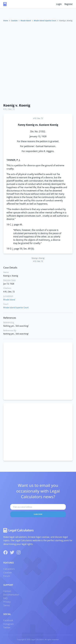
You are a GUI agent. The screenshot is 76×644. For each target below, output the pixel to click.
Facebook (8, 620)
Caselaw (14, 21)
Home (6, 21)
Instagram (8, 624)
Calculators (9, 569)
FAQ (5, 598)
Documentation (11, 595)
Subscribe (38, 514)
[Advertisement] (38, 62)
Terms (6, 605)
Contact (7, 591)
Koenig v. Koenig (17, 105)
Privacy (7, 602)
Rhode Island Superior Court (45, 21)
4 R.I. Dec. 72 (9, 109)
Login (59, 4)
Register (69, 4)
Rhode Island (26, 21)
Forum (7, 576)
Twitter (7, 627)
